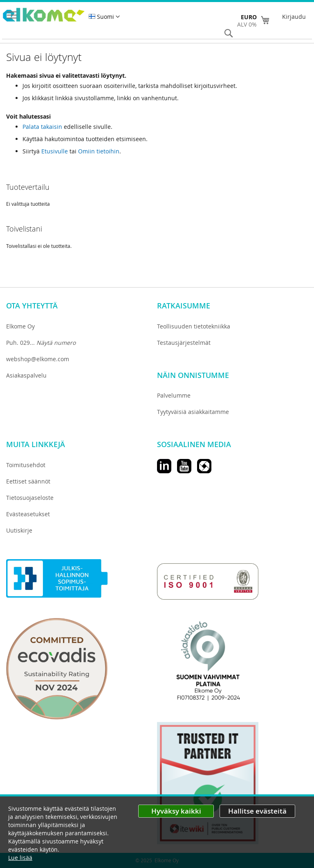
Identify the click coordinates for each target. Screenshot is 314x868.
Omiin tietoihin (99, 151)
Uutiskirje (19, 530)
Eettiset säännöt (28, 481)
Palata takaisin (42, 127)
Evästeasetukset (28, 514)
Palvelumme (174, 395)
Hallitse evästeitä (257, 811)
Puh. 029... (41, 343)
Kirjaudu (294, 17)
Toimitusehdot (26, 465)
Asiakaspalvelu (26, 375)
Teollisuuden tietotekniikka (194, 326)
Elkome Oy (20, 326)
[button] (104, 17)
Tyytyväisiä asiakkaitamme (193, 412)
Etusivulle (55, 151)
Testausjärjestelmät (184, 343)
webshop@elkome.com (38, 359)
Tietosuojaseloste (30, 498)
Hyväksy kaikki (176, 811)
